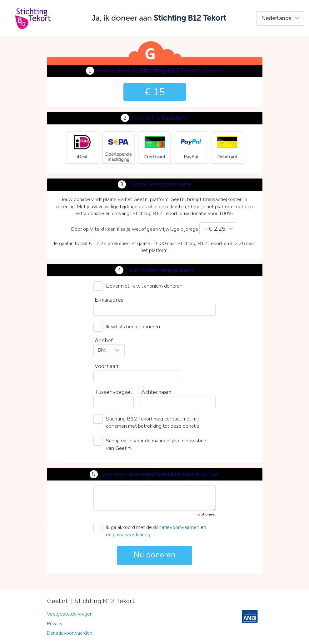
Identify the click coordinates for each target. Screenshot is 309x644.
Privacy (55, 624)
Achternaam (156, 392)
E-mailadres (109, 300)
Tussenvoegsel (113, 392)
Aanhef (104, 340)
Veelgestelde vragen (70, 614)
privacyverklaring (132, 534)
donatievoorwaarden (176, 527)
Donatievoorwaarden (70, 633)
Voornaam (107, 366)
